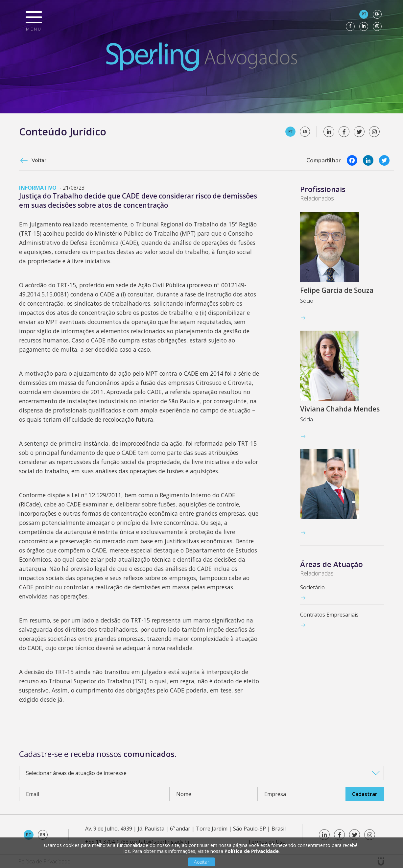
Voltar (39, 160)
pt (364, 14)
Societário (312, 587)
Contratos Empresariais (329, 615)
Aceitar (202, 862)
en (377, 14)
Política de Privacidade (252, 851)
